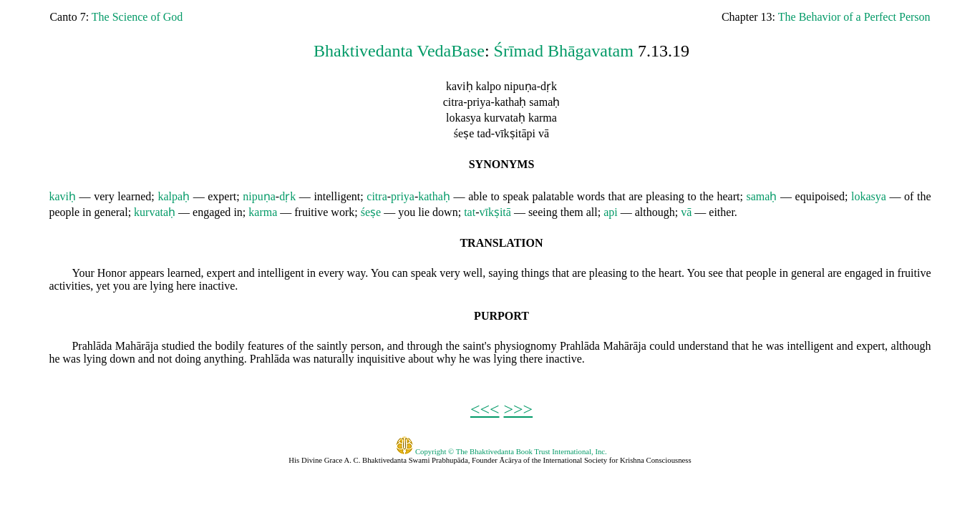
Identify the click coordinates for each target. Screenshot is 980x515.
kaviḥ (62, 196)
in (87, 212)
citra (377, 196)
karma (263, 212)
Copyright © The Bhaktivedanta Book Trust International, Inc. (501, 451)
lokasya (869, 196)
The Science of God (137, 17)
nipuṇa (259, 196)
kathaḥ (434, 196)
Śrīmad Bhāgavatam (564, 51)
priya (403, 196)
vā (686, 212)
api (611, 212)
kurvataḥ (155, 212)
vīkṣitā (495, 212)
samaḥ (762, 196)
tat (470, 212)
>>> (519, 409)
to (495, 196)
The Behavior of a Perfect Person (854, 17)
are (636, 196)
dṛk (287, 196)
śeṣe (371, 212)
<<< (485, 409)
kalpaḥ (174, 196)
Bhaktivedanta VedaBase (399, 51)
